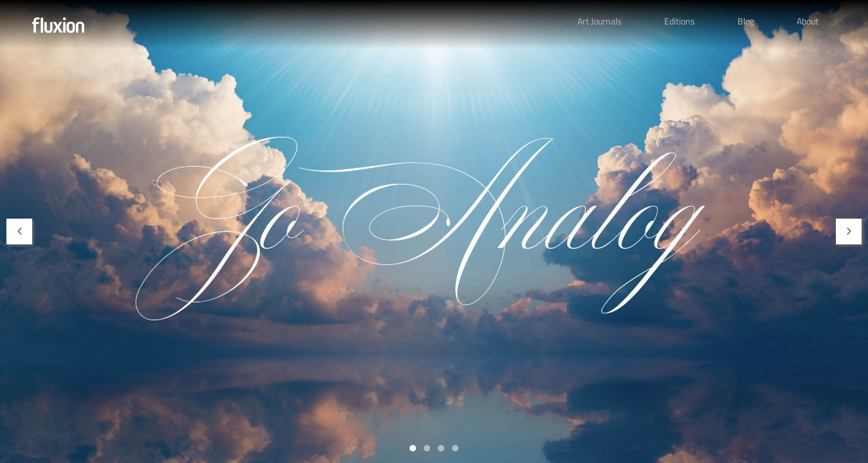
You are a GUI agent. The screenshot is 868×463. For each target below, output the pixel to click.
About (808, 21)
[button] (19, 232)
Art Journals (600, 21)
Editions (680, 21)
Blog (746, 21)
